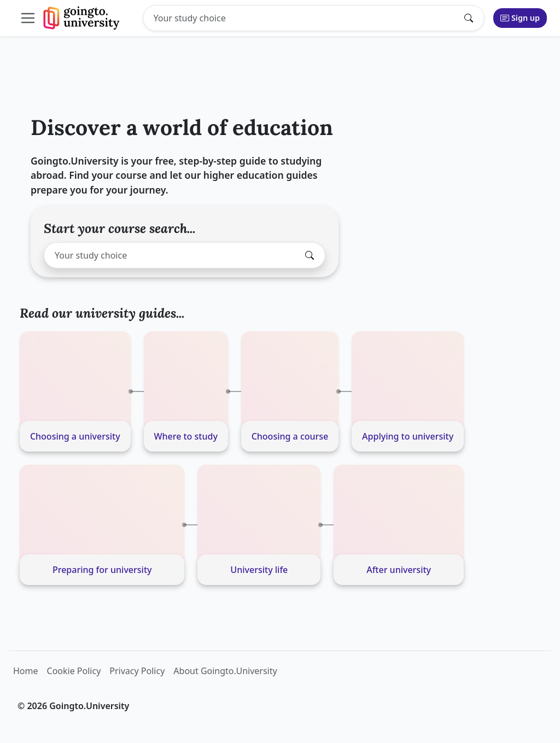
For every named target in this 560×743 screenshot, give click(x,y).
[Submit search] (471, 18)
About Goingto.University (225, 671)
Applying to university (408, 436)
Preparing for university (102, 570)
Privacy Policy (137, 671)
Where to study (185, 436)
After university (399, 570)
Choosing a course (290, 436)
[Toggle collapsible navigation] (30, 18)
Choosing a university (75, 436)
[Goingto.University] (82, 18)
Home (26, 671)
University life (259, 570)
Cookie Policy (74, 671)
